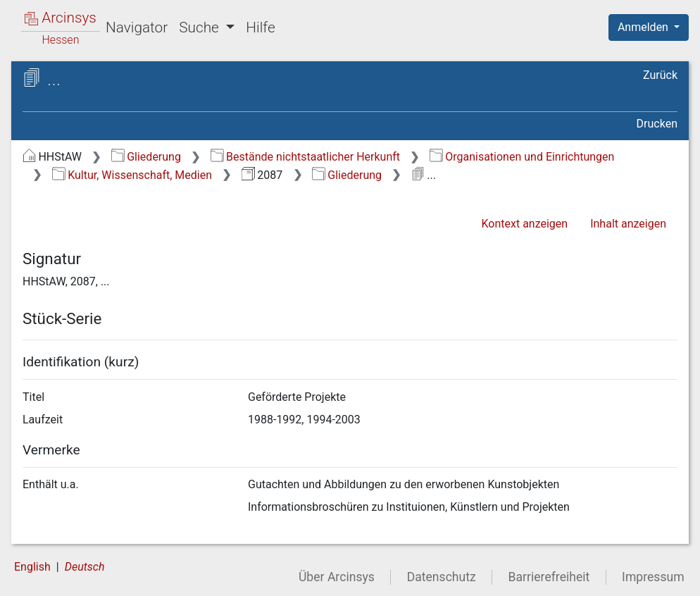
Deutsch (85, 567)
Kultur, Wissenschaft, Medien (132, 175)
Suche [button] (201, 27)
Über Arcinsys (337, 577)
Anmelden (644, 27)
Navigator (137, 27)
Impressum (653, 577)
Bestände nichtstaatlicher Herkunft (305, 157)
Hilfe (260, 27)
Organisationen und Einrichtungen (522, 157)
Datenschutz (442, 577)
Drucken (657, 124)
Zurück (660, 75)
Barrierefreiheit (549, 577)
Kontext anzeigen (524, 224)
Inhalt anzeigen (628, 224)
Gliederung (146, 157)
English (32, 567)
